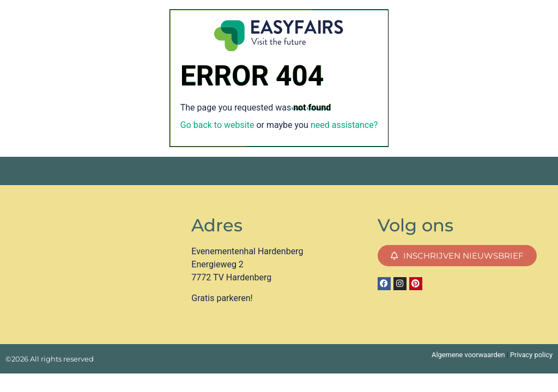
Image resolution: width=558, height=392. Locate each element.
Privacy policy (531, 355)
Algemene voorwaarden (468, 355)
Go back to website (217, 125)
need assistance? (344, 125)
